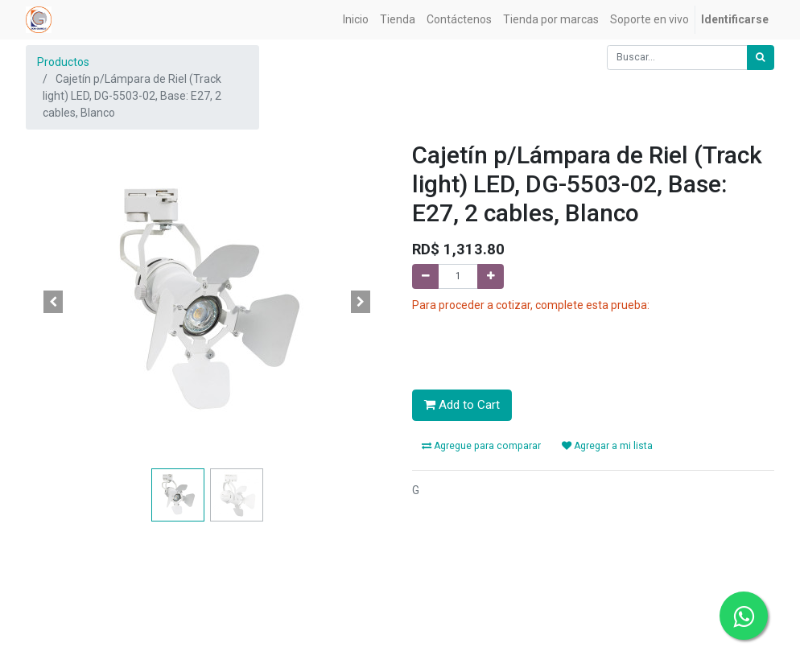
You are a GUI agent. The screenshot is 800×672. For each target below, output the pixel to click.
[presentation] (534, 345)
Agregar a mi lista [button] (607, 446)
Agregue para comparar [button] (481, 446)
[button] (53, 302)
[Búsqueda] (761, 58)
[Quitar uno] (425, 276)
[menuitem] (356, 20)
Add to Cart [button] (462, 405)
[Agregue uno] (491, 276)
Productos (63, 62)
